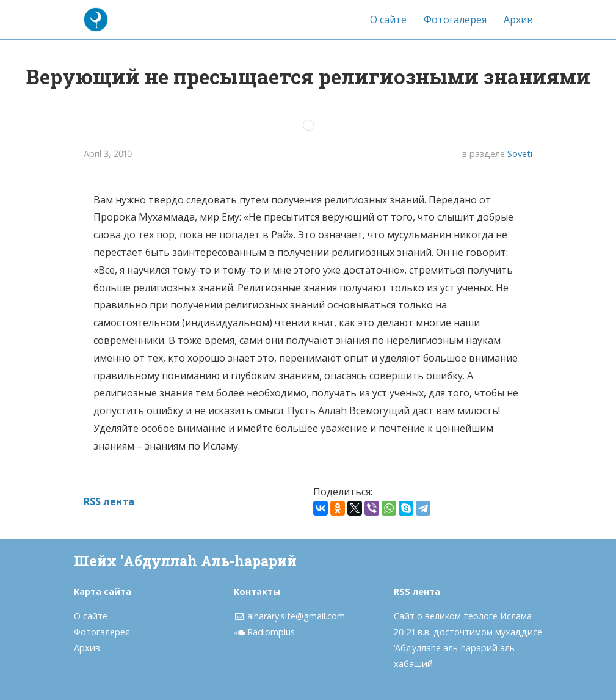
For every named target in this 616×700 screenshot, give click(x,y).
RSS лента (109, 501)
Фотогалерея (455, 20)
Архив (518, 20)
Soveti (520, 154)
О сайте (388, 20)
